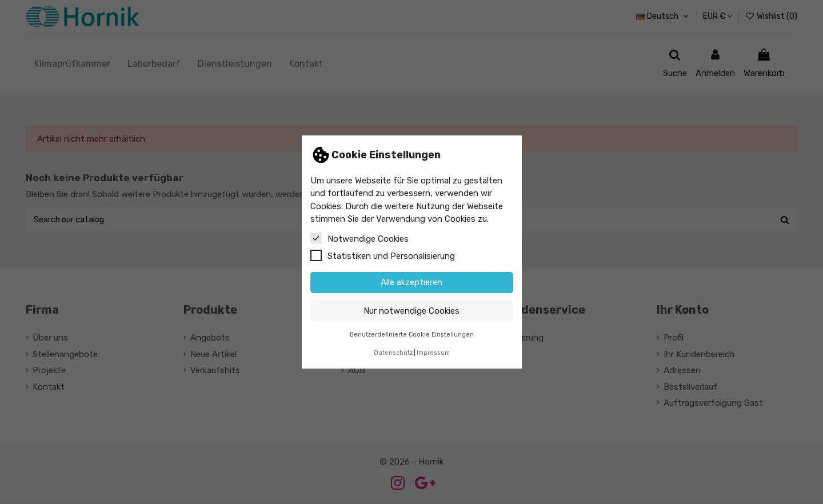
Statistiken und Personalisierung (383, 255)
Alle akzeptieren (411, 282)
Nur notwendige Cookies (411, 311)
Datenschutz (393, 353)
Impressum (433, 353)
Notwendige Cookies (359, 238)
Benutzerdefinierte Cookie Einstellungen (412, 335)
